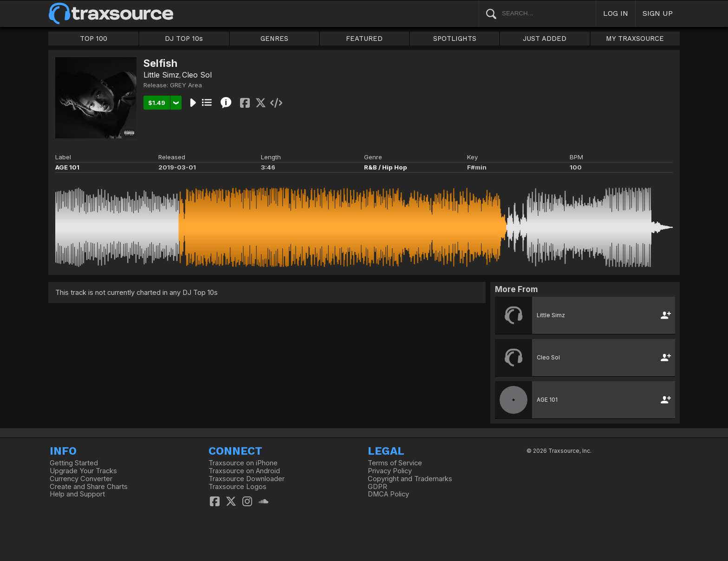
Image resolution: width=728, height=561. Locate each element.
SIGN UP (658, 13)
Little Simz (161, 75)
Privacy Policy (390, 471)
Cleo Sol (197, 75)
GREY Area (186, 85)
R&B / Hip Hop (386, 167)
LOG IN (616, 13)
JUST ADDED (545, 39)
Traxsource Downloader (247, 479)
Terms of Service (395, 463)
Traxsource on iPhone (243, 463)
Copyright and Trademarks (410, 479)
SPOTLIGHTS (455, 39)
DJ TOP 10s (184, 39)
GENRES (274, 39)
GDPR (377, 487)
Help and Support (77, 494)
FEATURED (364, 39)
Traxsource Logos (237, 487)
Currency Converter (81, 479)
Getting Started (74, 463)
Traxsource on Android (244, 471)
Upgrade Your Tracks (83, 471)
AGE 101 (67, 167)
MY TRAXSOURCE (635, 39)
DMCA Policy (388, 494)
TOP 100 (94, 39)
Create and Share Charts (89, 487)
